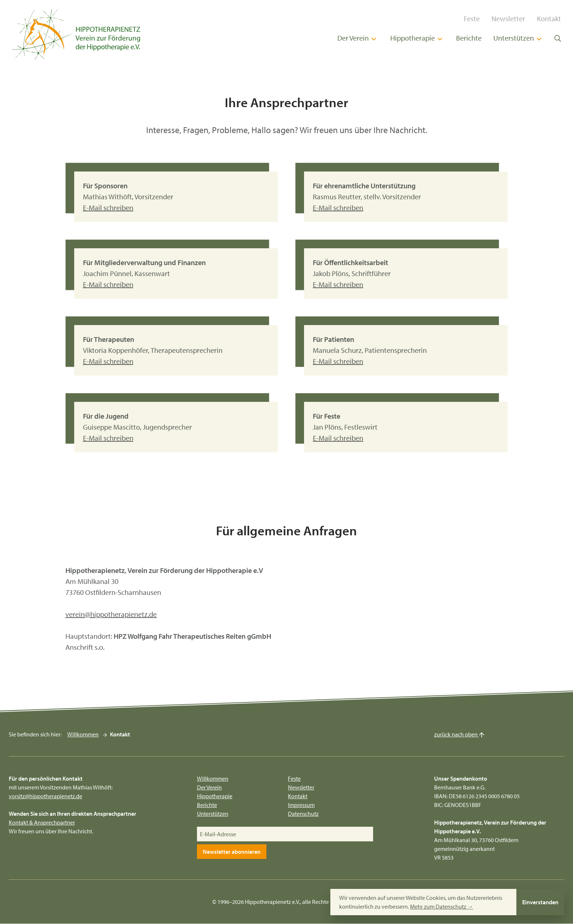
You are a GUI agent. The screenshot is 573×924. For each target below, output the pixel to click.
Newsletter (512, 18)
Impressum (301, 805)
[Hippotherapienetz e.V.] (73, 34)
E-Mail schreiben (108, 208)
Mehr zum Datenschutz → (442, 906)
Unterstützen (521, 38)
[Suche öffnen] (561, 38)
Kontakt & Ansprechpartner (42, 823)
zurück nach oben (459, 735)
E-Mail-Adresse (218, 834)
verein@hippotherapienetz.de (111, 614)
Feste (475, 18)
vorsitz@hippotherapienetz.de (45, 796)
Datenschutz (303, 814)
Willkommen (83, 735)
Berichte (472, 38)
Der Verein (361, 38)
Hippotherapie (420, 38)
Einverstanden (540, 902)
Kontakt (552, 18)
